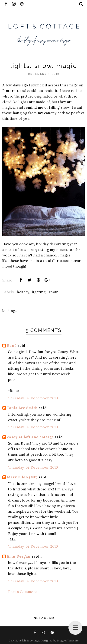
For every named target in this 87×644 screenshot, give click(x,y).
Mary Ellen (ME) (22, 477)
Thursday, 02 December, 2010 (33, 398)
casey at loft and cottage (30, 437)
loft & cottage (31, 641)
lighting (39, 292)
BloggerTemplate (68, 641)
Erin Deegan (19, 556)
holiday (23, 292)
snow (53, 292)
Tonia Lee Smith (22, 408)
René (12, 346)
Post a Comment (23, 592)
